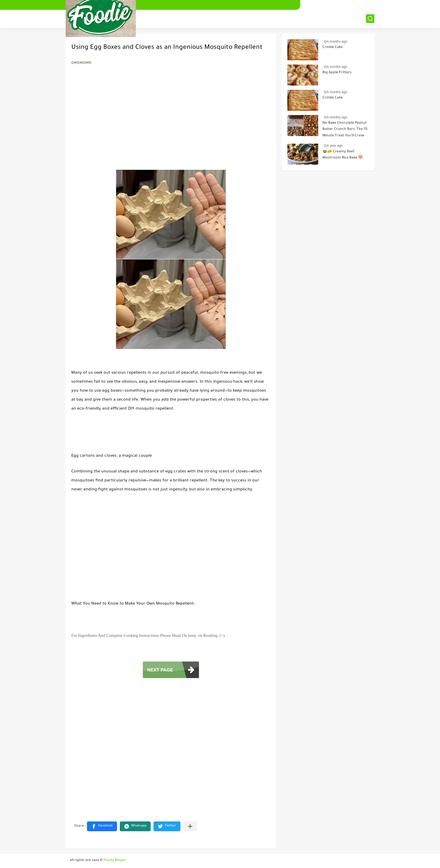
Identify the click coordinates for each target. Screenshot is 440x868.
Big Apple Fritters (337, 73)
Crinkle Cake (333, 47)
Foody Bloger (115, 860)
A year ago (335, 146)
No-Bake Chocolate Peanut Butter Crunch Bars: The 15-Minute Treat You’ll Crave (345, 129)
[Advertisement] (171, 123)
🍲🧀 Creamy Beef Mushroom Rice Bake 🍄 (343, 155)
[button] (102, 826)
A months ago (337, 42)
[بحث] (370, 19)
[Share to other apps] (190, 826)
